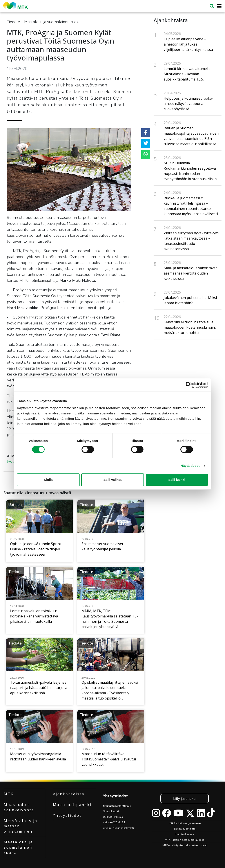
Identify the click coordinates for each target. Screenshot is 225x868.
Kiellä (48, 480)
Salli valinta (113, 480)
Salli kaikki (177, 480)
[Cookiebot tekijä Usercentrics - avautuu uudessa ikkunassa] (189, 385)
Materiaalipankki (72, 805)
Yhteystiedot (67, 815)
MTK (9, 794)
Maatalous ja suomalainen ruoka (18, 847)
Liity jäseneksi (185, 798)
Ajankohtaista (69, 794)
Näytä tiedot (190, 466)
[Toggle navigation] (218, 6)
